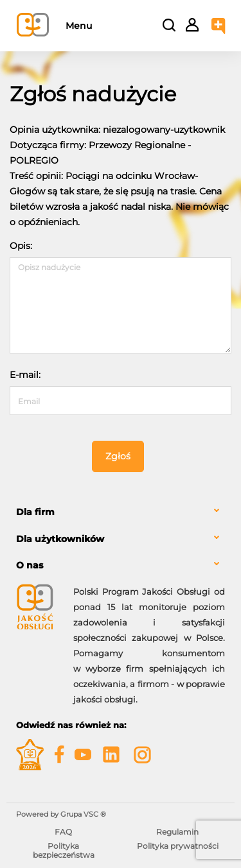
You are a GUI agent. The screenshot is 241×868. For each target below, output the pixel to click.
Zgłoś (118, 456)
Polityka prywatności (178, 846)
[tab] (121, 512)
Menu (79, 26)
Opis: (21, 246)
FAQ (63, 832)
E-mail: (25, 375)
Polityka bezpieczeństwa (64, 850)
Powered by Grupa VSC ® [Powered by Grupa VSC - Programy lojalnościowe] (61, 814)
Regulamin (177, 832)
